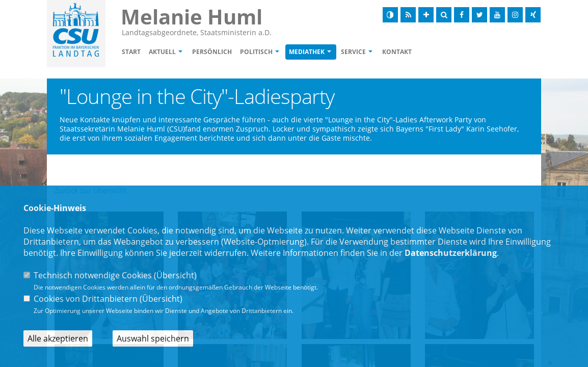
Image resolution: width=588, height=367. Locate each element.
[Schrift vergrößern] (426, 15)
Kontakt (397, 52)
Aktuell (162, 52)
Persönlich (212, 52)
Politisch (256, 52)
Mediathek (307, 52)
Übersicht (175, 275)
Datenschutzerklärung (451, 253)
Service (353, 52)
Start (131, 52)
